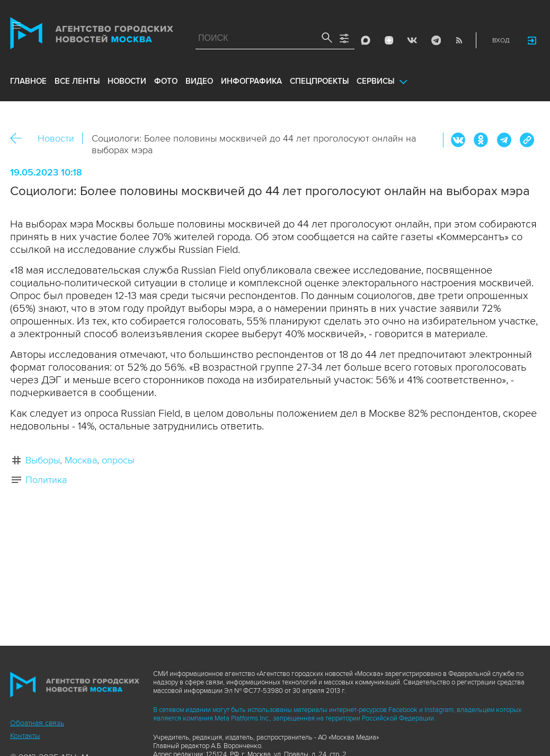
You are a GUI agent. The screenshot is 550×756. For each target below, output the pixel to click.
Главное (28, 81)
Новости (56, 138)
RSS (459, 40)
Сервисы (375, 81)
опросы (118, 460)
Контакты (25, 736)
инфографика (251, 81)
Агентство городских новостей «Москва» (92, 36)
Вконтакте (458, 140)
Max (366, 40)
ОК (481, 140)
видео (199, 81)
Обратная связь (37, 723)
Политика (46, 480)
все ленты (77, 81)
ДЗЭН (389, 40)
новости (127, 81)
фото (166, 81)
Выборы (43, 460)
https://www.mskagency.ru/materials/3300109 (527, 140)
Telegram (436, 40)
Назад (20, 139)
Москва (81, 460)
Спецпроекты (319, 81)
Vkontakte (412, 40)
